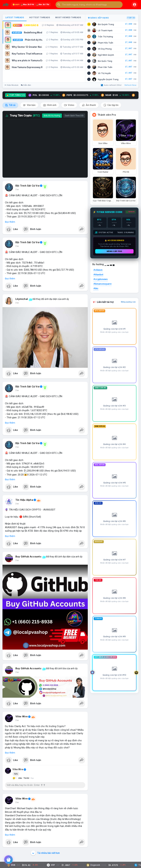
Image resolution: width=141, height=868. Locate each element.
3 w (17, 189)
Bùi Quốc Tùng (105, 61)
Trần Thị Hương (105, 37)
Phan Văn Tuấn (105, 67)
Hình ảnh (50, 105)
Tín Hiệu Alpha (24, 500)
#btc (96, 288)
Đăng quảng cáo (128, 302)
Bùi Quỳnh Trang (106, 24)
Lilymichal (22, 299)
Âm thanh (89, 105)
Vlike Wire (22, 717)
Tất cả (10, 105)
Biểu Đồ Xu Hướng (52, 116)
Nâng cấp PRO (114, 251)
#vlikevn (98, 270)
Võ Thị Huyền (104, 73)
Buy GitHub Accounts (28, 557)
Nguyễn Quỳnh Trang (108, 79)
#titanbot (98, 275)
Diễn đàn (26, 85)
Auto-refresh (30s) (111, 85)
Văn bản (29, 105)
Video (69, 105)
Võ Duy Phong (105, 49)
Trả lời (26, 778)
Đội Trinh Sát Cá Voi (27, 186)
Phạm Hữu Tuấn (106, 43)
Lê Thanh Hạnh (105, 30)
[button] (89, 5)
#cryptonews (101, 279)
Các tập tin (111, 105)
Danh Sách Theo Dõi (74, 116)
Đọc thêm (10, 222)
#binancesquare (102, 284)
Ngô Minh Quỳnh (106, 55)
